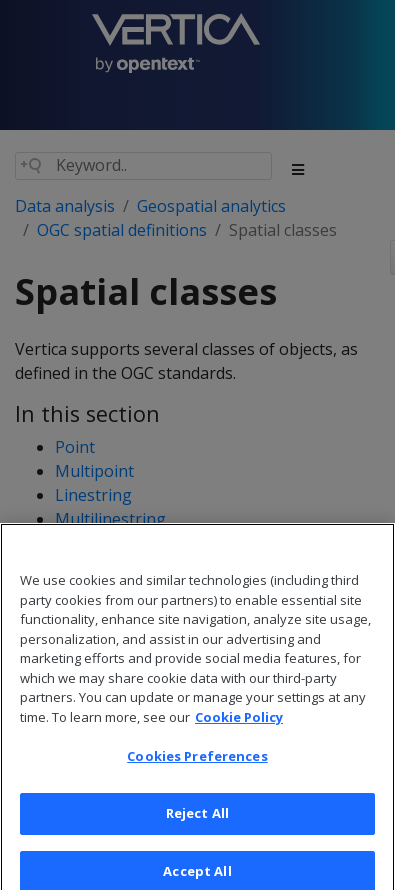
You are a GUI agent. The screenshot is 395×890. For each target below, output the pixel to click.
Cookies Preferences (197, 768)
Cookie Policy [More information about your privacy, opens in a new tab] (239, 728)
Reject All (197, 824)
